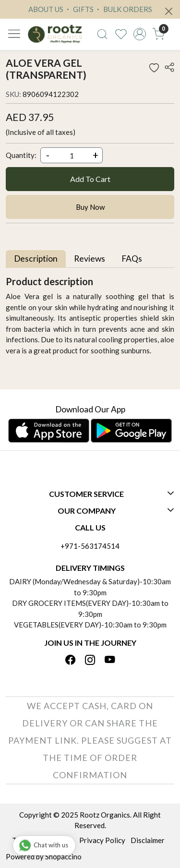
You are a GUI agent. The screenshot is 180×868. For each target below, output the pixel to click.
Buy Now (90, 207)
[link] (102, 34)
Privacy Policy (102, 840)
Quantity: (21, 155)
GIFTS (79, 9)
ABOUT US (46, 9)
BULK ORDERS (123, 9)
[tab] (36, 259)
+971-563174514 (90, 546)
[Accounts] (139, 34)
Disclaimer (148, 840)
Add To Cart (90, 179)
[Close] (169, 11)
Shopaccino (63, 856)
